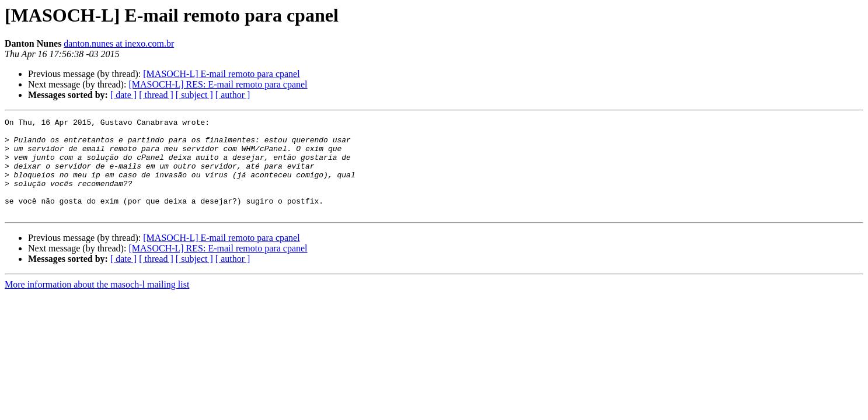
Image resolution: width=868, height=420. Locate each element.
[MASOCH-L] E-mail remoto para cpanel (221, 74)
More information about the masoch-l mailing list (97, 304)
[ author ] (233, 95)
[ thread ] (156, 95)
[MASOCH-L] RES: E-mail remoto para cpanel (218, 84)
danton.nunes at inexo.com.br (119, 43)
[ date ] (123, 95)
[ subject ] (194, 95)
